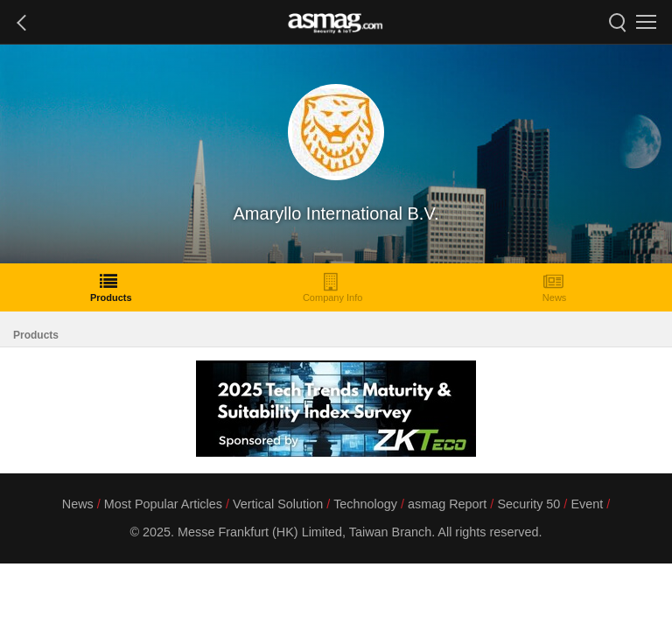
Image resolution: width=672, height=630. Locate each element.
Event (587, 504)
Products (111, 287)
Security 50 (528, 504)
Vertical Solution (278, 504)
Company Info (332, 287)
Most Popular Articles (163, 504)
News (555, 287)
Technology (365, 504)
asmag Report (447, 504)
